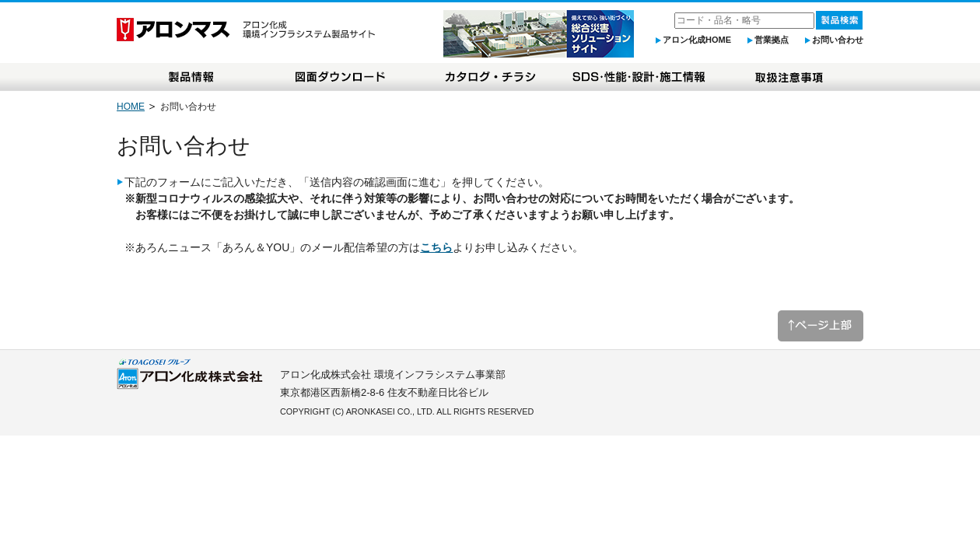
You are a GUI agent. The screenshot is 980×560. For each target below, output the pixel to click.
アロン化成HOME (697, 40)
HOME (131, 107)
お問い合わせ (838, 40)
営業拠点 (772, 40)
